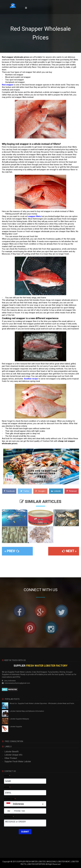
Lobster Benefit (12, 752)
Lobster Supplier (16, 727)
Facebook (9, 491)
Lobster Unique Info (13, 755)
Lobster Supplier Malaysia (19, 719)
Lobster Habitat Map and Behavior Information (27, 711)
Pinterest (72, 491)
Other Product (11, 758)
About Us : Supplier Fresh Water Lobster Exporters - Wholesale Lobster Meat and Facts (42, 703)
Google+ (40, 491)
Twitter (25, 491)
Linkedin (56, 491)
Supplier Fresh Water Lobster (18, 761)
